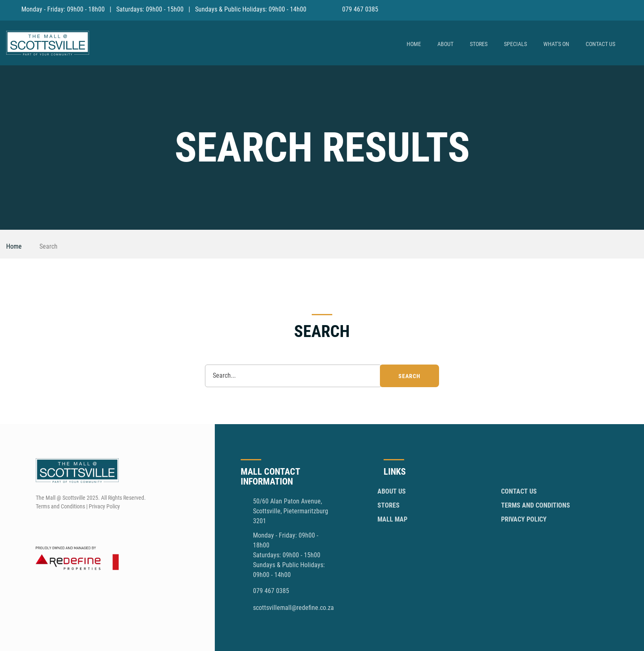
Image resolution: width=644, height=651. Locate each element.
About (445, 44)
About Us (392, 491)
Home (414, 44)
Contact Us (600, 44)
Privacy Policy (524, 519)
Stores (479, 44)
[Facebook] (617, 9)
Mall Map (392, 519)
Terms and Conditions (536, 505)
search (409, 376)
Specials (515, 44)
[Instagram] (632, 9)
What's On (556, 44)
